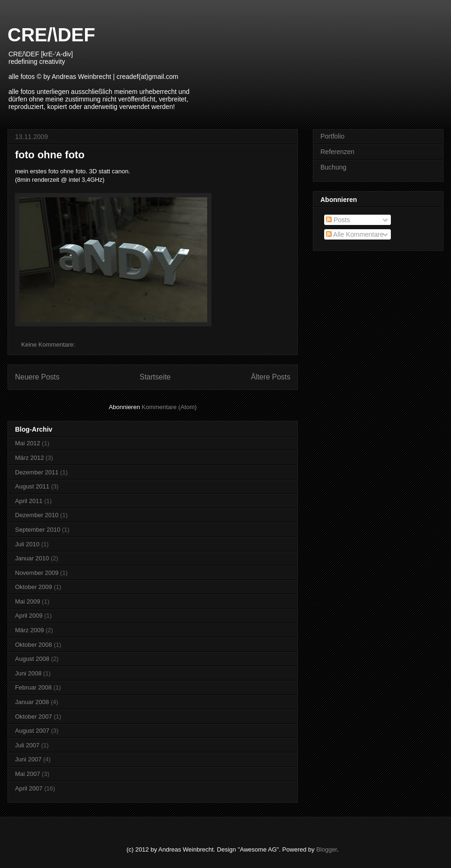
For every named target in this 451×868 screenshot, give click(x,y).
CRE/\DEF (51, 35)
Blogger (327, 849)
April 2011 (29, 501)
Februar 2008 (33, 687)
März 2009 (29, 630)
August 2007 (32, 731)
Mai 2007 (27, 774)
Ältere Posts (271, 377)
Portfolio (332, 136)
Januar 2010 (32, 558)
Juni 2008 (28, 673)
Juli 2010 (27, 544)
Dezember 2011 (37, 472)
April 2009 (29, 616)
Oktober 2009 (34, 587)
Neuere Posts (37, 377)
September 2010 (38, 530)
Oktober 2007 (34, 717)
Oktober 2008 (34, 645)
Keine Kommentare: (49, 345)
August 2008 (32, 659)
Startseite (155, 377)
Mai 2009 (27, 601)
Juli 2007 (27, 745)
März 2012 (29, 458)
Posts (338, 220)
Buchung (333, 167)
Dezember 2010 (37, 515)
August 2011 (32, 486)
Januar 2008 (32, 702)
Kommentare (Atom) (169, 407)
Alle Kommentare (355, 234)
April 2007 (29, 788)
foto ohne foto (50, 155)
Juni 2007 (28, 759)
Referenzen (337, 152)
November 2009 (37, 573)
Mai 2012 (27, 443)
